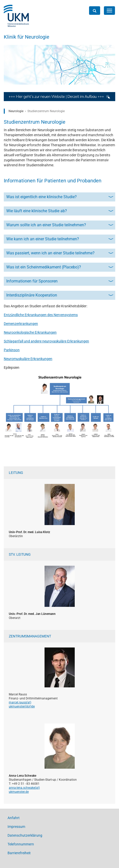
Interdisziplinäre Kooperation (32, 295)
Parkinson (12, 350)
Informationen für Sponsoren (32, 281)
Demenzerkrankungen (21, 324)
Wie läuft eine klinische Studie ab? (37, 211)
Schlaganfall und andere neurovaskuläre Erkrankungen (46, 341)
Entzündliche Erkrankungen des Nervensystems (41, 315)
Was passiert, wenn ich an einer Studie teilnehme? (50, 253)
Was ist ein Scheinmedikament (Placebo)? (44, 267)
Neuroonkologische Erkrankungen (30, 332)
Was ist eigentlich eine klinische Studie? (42, 197)
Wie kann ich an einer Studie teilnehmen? (43, 239)
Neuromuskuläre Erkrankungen (28, 359)
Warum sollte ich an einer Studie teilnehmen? (46, 225)
